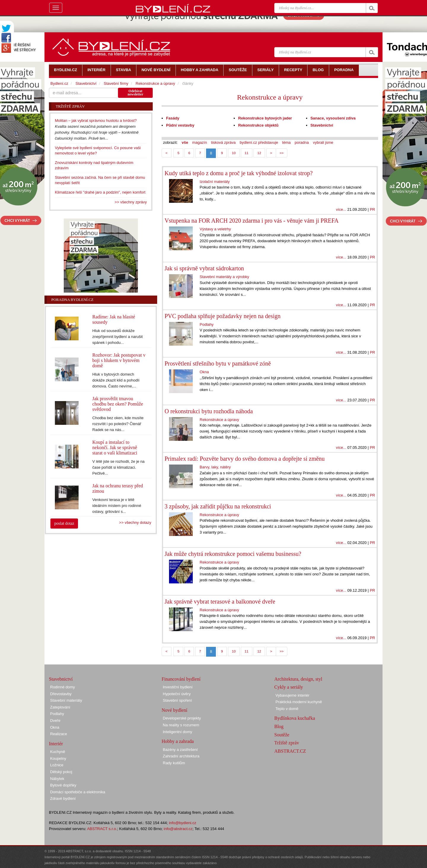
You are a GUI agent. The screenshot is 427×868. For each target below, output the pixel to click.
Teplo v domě (287, 709)
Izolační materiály (215, 182)
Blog (279, 726)
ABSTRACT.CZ (290, 751)
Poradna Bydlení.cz (72, 300)
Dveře (55, 721)
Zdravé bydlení (63, 798)
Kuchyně (58, 752)
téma (286, 142)
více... (341, 209)
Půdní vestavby (180, 125)
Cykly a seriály (289, 687)
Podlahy (207, 324)
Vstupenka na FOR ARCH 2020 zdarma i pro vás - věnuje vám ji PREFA (252, 221)
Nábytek (57, 779)
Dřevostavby (61, 694)
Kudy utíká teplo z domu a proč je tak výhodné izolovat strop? (239, 173)
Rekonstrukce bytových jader (265, 118)
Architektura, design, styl (298, 679)
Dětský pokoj (61, 772)
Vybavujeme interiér (292, 695)
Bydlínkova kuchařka (295, 718)
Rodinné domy (63, 687)
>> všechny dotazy (135, 522)
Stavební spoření (177, 700)
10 (234, 153)
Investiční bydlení (178, 687)
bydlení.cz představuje (259, 142)
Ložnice (57, 765)
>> (282, 153)
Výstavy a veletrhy (215, 229)
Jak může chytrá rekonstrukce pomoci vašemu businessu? (233, 554)
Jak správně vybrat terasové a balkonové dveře (220, 601)
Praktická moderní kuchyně (299, 702)
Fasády (173, 118)
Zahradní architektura (181, 756)
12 (259, 153)
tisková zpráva (223, 142)
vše (185, 142)
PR (372, 209)
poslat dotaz (64, 523)
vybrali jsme (323, 142)
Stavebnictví (322, 125)
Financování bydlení (181, 679)
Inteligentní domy (177, 732)
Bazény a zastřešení (180, 750)
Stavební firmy (116, 83)
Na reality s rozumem (181, 725)
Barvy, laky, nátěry (215, 467)
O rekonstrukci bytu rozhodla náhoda (209, 411)
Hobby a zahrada (178, 741)
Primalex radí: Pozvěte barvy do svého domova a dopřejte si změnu (245, 459)
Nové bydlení (175, 710)
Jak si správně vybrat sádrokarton (204, 268)
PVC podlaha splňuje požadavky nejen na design (223, 316)
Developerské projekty (182, 718)
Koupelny (58, 758)
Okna (204, 372)
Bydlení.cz (59, 83)
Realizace (59, 734)
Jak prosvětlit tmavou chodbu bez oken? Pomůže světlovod (118, 404)
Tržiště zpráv (287, 743)
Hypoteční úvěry (177, 694)
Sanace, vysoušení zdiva (333, 118)
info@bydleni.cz (183, 823)
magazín (200, 142)
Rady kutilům (174, 763)
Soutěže (282, 735)
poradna (302, 142)
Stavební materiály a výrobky (224, 277)
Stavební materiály (66, 700)
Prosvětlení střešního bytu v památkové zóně (218, 363)
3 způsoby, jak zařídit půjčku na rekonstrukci (218, 506)
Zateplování (60, 707)
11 (247, 153)
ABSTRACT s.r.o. (102, 829)
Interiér (56, 744)
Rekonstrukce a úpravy (270, 97)
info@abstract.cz (178, 829)
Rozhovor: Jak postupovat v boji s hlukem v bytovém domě (119, 360)
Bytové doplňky (63, 785)
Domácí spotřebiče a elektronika (78, 792)
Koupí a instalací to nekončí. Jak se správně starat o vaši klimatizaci (115, 447)
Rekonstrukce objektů (258, 125)
